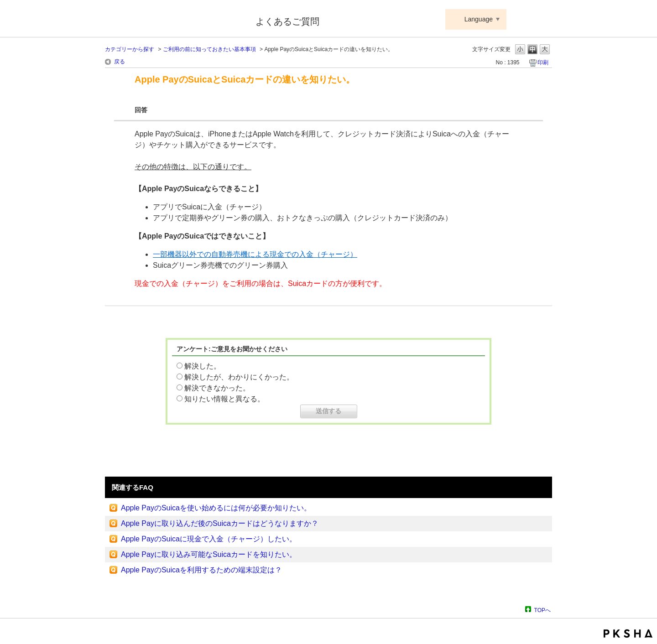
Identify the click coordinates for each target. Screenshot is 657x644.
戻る (120, 62)
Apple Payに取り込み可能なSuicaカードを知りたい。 (209, 554)
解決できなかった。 (217, 388)
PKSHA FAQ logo (628, 634)
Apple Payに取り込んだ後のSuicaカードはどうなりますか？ (220, 523)
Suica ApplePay (174, 20)
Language (479, 19)
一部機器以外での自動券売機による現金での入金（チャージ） (255, 254)
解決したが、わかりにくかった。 (239, 377)
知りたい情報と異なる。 (224, 399)
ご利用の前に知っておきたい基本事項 (209, 49)
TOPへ (542, 610)
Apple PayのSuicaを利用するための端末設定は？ (201, 570)
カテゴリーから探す (130, 49)
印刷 (543, 62)
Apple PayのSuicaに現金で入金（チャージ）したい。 (209, 539)
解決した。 (203, 366)
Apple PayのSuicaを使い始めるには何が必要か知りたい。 (216, 508)
